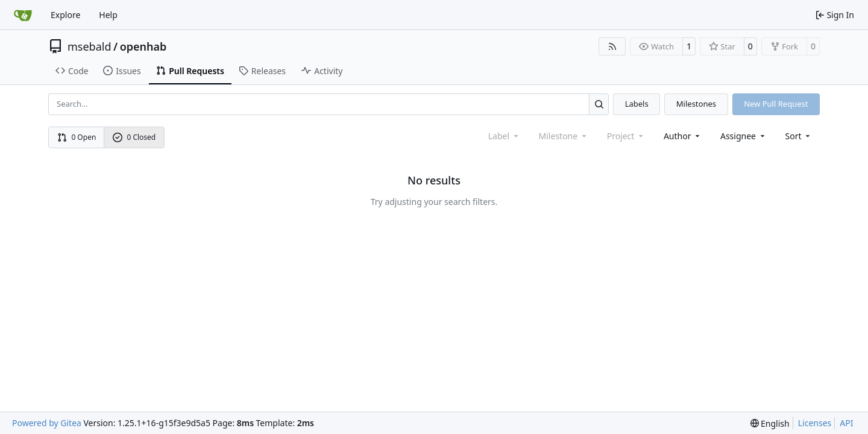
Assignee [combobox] (744, 136)
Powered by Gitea (47, 423)
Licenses (815, 423)
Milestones (696, 104)
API (846, 423)
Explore (65, 15)
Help (108, 15)
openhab (143, 46)
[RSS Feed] (612, 46)
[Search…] (599, 104)
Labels (637, 104)
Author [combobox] (683, 136)
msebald (90, 46)
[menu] (799, 136)
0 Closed (134, 137)
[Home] (23, 15)
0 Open (77, 137)
